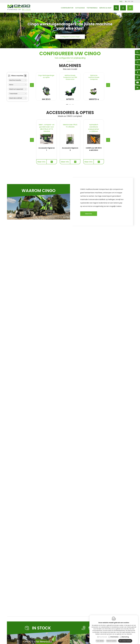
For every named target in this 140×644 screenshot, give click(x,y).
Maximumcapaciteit (18, 89)
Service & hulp (105, 8)
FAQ (121, 1)
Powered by (19, 10)
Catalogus (80, 8)
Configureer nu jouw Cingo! (70, 37)
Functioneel (103, 635)
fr (129, 1)
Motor (18, 85)
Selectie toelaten (111, 639)
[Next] (108, 87)
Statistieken (114, 635)
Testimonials (92, 8)
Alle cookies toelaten (125, 639)
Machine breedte (18, 80)
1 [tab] (67, 109)
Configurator (67, 8)
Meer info (89, 217)
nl (126, 1)
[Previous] (32, 87)
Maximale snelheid (18, 98)
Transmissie (18, 94)
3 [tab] (73, 109)
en (132, 1)
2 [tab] (70, 109)
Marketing (125, 635)
